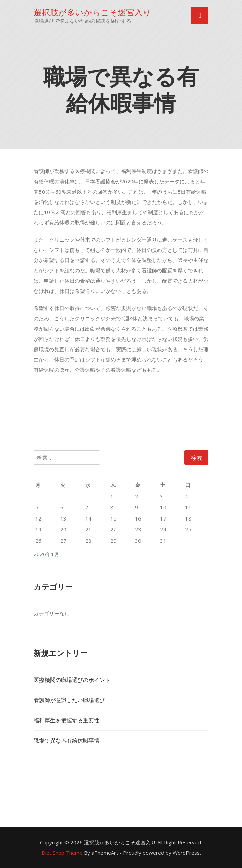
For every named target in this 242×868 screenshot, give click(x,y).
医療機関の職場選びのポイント (72, 680)
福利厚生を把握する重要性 (66, 720)
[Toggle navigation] (200, 15)
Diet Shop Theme (62, 853)
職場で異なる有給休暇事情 (66, 741)
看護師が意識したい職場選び (69, 700)
